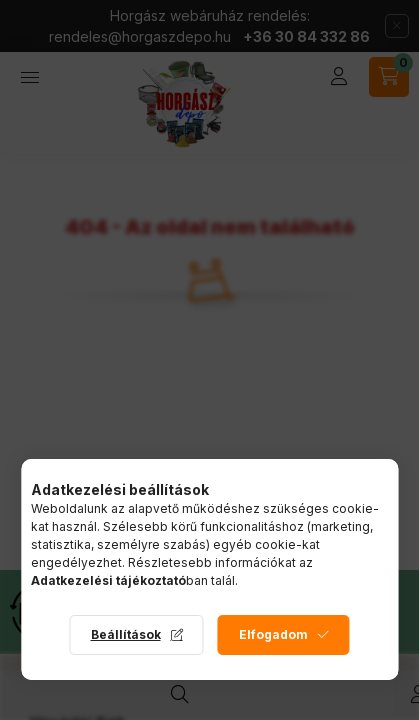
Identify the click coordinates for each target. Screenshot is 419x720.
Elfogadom (273, 634)
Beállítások (126, 634)
